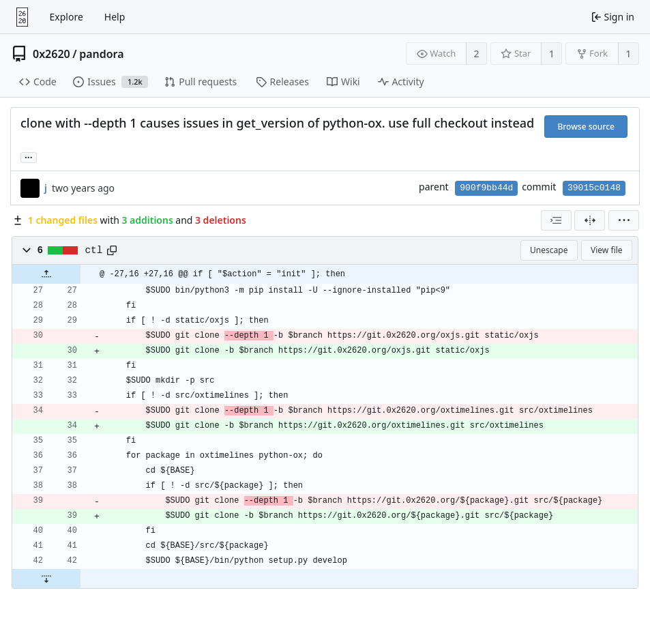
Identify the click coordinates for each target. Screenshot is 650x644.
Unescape (549, 250)
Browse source (586, 127)
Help (115, 17)
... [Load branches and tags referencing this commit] (29, 157)
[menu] (624, 220)
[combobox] (556, 220)
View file (606, 250)
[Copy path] (112, 250)
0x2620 (51, 54)
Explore (67, 17)
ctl (94, 250)
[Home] (22, 17)
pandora (101, 54)
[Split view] (590, 220)
